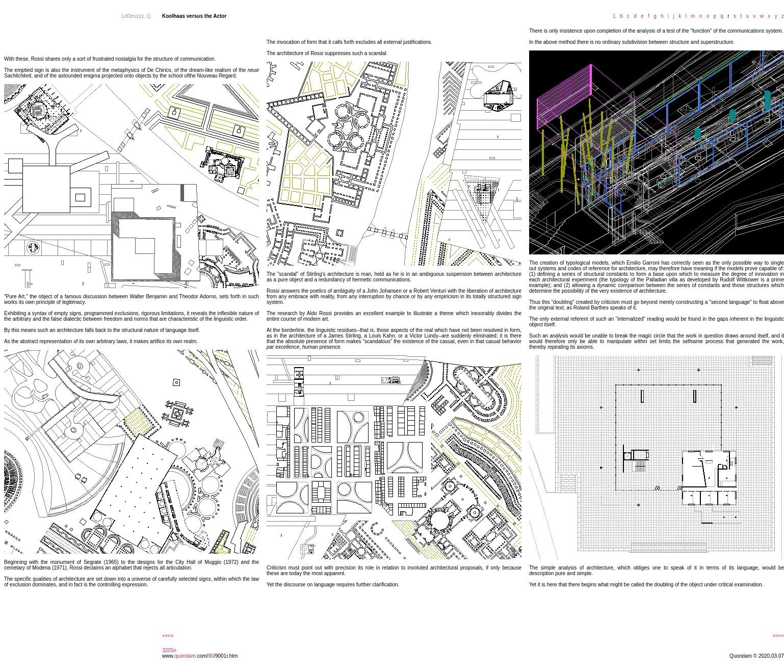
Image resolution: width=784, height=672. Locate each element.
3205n (169, 650)
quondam (185, 656)
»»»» (778, 636)
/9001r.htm (226, 656)
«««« (168, 636)
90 (211, 656)
